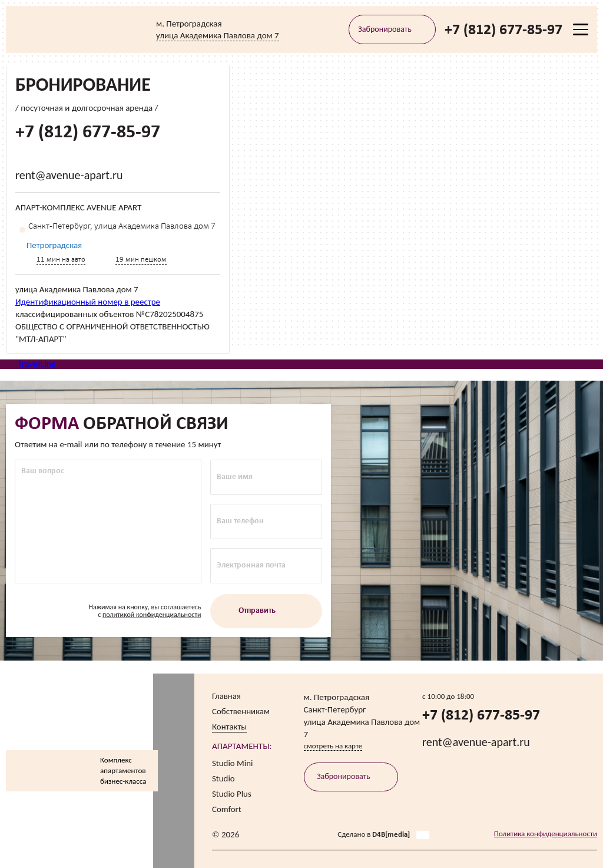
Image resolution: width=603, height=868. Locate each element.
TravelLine (37, 364)
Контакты (230, 727)
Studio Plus (232, 794)
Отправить (266, 612)
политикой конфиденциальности (152, 615)
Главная (226, 696)
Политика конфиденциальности (546, 834)
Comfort (227, 809)
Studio (223, 778)
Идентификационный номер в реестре (88, 301)
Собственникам (241, 711)
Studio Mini (233, 763)
